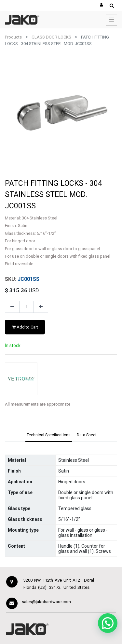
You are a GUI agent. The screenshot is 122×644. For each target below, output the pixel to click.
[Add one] (41, 307)
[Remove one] (12, 307)
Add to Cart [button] (25, 327)
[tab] (49, 436)
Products (13, 37)
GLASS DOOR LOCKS (51, 37)
